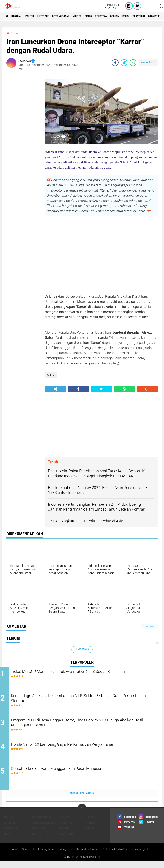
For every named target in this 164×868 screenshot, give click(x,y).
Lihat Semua (82, 649)
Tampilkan (149, 626)
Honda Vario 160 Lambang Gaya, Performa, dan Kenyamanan (84, 750)
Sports (37, 841)
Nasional (21, 16)
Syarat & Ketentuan (88, 856)
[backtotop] (82, 815)
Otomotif (11, 835)
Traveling (66, 841)
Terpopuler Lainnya (82, 800)
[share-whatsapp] (133, 63)
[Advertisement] (23, 138)
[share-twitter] (124, 63)
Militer (96, 16)
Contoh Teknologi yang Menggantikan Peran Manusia (76, 776)
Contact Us (24, 856)
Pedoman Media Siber (118, 856)
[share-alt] (55, 389)
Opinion (144, 16)
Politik (37, 16)
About (10, 856)
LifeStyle (54, 16)
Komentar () (148, 62)
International (76, 16)
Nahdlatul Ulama (44, 829)
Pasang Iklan (43, 856)
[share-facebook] (115, 63)
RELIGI (90, 835)
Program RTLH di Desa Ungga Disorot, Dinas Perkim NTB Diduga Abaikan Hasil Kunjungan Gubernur (79, 727)
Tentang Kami (63, 856)
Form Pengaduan (147, 856)
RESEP (8, 841)
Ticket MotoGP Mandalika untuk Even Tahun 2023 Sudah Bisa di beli (86, 675)
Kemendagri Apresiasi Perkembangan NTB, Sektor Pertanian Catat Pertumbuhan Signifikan (83, 701)
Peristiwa (127, 16)
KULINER (64, 824)
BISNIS (111, 16)
